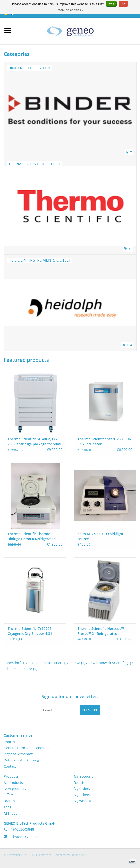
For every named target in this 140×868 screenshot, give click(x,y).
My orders (82, 789)
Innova (77, 663)
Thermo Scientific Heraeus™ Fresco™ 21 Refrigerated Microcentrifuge (101, 631)
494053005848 (22, 829)
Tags (7, 807)
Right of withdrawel (19, 754)
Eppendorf (15, 663)
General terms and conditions (27, 748)
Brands (9, 801)
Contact (10, 766)
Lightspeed (78, 855)
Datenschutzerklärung (21, 760)
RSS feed (11, 813)
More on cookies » (71, 10)
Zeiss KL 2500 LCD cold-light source (101, 536)
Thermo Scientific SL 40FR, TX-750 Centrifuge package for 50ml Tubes (34, 442)
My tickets (82, 795)
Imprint (10, 742)
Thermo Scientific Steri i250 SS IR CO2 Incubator (105, 441)
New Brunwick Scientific (110, 663)
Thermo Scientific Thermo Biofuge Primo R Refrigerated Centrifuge (32, 536)
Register (80, 782)
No (123, 4)
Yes (111, 4)
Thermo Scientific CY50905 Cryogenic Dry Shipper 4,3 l (30, 631)
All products (13, 782)
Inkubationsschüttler (47, 663)
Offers (9, 795)
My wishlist (83, 801)
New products (15, 789)
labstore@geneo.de (26, 837)
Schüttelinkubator (20, 669)
